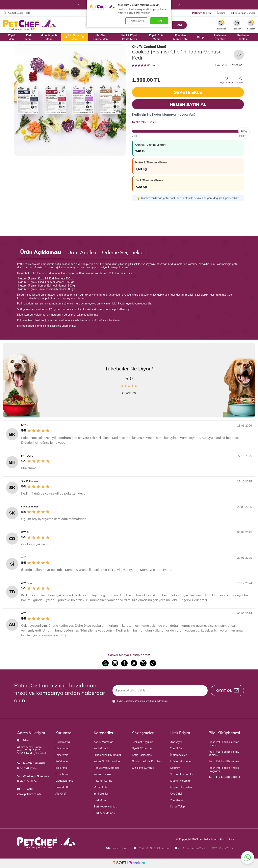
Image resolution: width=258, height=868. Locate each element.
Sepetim (175, 768)
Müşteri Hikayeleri (181, 787)
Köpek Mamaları (104, 742)
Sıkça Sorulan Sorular (243, 13)
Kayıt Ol (227, 691)
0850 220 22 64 (27, 768)
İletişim (221, 13)
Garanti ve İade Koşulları (147, 761)
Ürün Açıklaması (41, 252)
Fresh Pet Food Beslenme (224, 761)
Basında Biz (63, 787)
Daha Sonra (136, 21)
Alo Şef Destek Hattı (17, 13)
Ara (180, 25)
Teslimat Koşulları (143, 742)
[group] (70, 100)
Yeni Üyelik (177, 800)
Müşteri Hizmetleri (181, 761)
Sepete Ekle (188, 92)
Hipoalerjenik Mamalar (107, 755)
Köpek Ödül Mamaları (107, 761)
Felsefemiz (62, 755)
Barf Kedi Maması (105, 813)
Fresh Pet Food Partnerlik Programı (224, 769)
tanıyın (202, 13)
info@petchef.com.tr (29, 794)
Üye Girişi (176, 794)
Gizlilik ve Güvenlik (143, 768)
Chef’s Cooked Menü (149, 47)
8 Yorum (145, 65)
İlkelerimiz (61, 768)
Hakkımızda (63, 742)
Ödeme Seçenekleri (124, 252)
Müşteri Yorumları (181, 781)
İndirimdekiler (178, 755)
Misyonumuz (63, 748)
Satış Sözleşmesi (142, 755)
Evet (159, 21)
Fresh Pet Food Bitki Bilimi (224, 777)
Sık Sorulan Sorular (182, 774)
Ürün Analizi (82, 252)
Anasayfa (176, 742)
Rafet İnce (61, 761)
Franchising (62, 774)
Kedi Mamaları (102, 748)
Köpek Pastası (102, 774)
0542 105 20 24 (27, 781)
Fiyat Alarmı (227, 80)
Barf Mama (101, 800)
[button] (79, 5)
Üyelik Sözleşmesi (143, 748)
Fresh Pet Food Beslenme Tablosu (224, 753)
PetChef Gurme (103, 781)
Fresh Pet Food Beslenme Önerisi (224, 744)
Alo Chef (61, 794)
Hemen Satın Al (188, 104)
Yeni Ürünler (101, 794)
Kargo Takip (178, 806)
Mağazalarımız (64, 781)
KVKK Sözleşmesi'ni (128, 701)
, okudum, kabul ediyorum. (140, 701)
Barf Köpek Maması (106, 806)
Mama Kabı (101, 787)
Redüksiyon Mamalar (106, 768)
